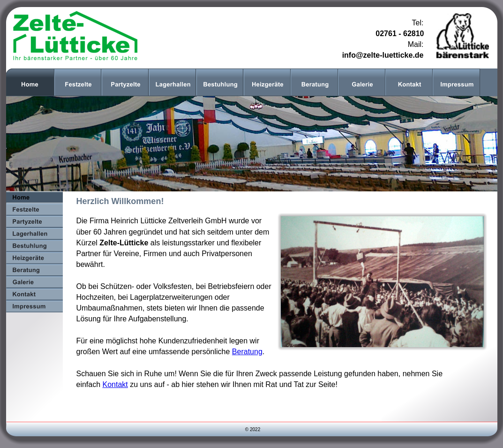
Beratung (247, 352)
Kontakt (115, 384)
